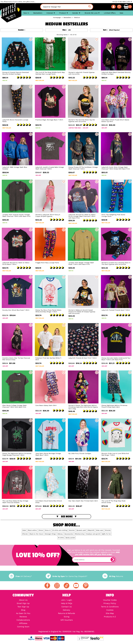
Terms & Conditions (110, 607)
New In (26, 13)
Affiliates (23, 623)
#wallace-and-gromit (93, 534)
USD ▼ (129, 2)
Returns (113, 576)
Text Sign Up (23, 607)
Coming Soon (23, 627)
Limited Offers (110, 13)
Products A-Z (110, 617)
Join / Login (67, 600)
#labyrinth (91, 530)
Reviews (23, 617)
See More (67, 517)
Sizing (67, 617)
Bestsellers (38, 13)
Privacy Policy (110, 603)
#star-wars (100, 530)
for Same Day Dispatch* (66, 576)
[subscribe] (113, 560)
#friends (25, 534)
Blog (23, 610)
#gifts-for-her (106, 534)
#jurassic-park (81, 530)
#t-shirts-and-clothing (60, 530)
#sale (24, 530)
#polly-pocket (70, 538)
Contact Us (66, 607)
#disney (60, 534)
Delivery (66, 610)
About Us (23, 600)
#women (72, 530)
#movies (108, 530)
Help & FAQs (67, 603)
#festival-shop (80, 534)
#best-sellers (32, 530)
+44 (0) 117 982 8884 (119, 2)
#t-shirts (61, 538)
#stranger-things (50, 534)
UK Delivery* (20, 576)
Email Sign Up (23, 603)
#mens (41, 530)
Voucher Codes (110, 600)
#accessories (69, 534)
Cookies (110, 610)
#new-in (48, 530)
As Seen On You (23, 613)
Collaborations (23, 620)
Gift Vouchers (67, 620)
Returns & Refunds (66, 613)
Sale (121, 13)
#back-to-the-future (36, 534)
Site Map (110, 613)
